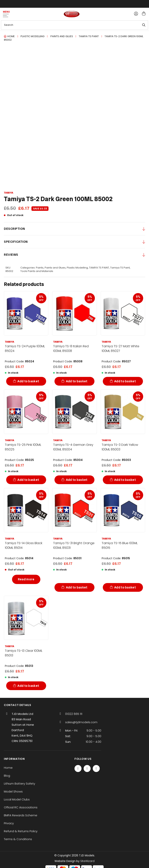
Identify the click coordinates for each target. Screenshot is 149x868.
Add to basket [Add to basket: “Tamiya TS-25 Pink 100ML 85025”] (28, 480)
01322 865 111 (74, 714)
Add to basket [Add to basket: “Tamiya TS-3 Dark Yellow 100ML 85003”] (125, 480)
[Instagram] (96, 769)
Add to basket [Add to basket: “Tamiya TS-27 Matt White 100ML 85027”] (125, 381)
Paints (40, 268)
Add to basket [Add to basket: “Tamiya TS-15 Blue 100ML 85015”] (125, 587)
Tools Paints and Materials (37, 271)
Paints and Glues (62, 36)
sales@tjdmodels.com (81, 722)
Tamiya (9, 193)
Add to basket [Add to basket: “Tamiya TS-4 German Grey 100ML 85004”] (77, 480)
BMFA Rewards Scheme (21, 815)
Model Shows (13, 791)
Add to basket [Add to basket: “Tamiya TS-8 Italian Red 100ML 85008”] (77, 381)
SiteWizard (87, 861)
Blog (7, 776)
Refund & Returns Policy (21, 831)
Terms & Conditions (18, 839)
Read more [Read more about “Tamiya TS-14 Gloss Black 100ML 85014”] (26, 579)
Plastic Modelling (32, 36)
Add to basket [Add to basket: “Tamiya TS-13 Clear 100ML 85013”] (28, 686)
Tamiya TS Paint (120, 268)
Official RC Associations (21, 807)
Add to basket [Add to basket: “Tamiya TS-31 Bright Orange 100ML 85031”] (77, 587)
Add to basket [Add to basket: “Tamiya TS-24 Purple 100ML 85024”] (28, 381)
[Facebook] (78, 769)
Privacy (9, 823)
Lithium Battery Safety (19, 784)
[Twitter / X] (87, 769)
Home (11, 36)
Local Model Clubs (17, 799)
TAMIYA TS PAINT (89, 36)
